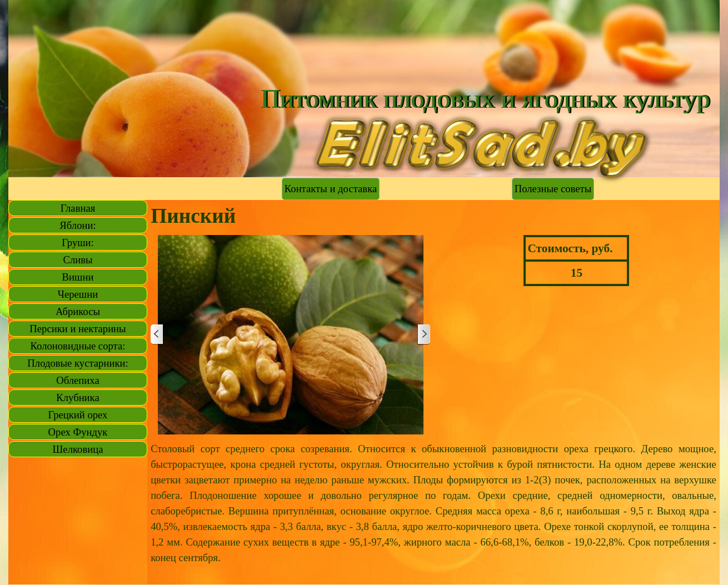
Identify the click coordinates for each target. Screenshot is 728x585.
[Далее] (423, 335)
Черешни (78, 294)
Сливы (78, 260)
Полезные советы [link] (553, 189)
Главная (78, 208)
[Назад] (157, 335)
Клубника (78, 397)
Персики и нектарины (78, 329)
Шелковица (78, 449)
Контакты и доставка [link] (331, 189)
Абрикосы (78, 311)
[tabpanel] (433, 511)
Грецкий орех (78, 415)
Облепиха (78, 380)
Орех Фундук (78, 432)
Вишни (78, 277)
